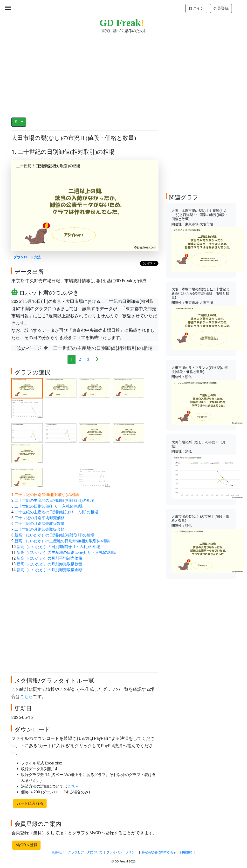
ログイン (196, 8)
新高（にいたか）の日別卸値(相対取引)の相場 (54, 535)
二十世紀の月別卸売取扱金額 (40, 529)
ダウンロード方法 (27, 257)
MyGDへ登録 (26, 845)
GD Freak (122, 23)
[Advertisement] (123, 72)
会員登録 (221, 8)
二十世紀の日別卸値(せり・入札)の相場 (49, 506)
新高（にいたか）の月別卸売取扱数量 (49, 564)
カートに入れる (30, 803)
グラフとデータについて (85, 852)
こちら (27, 697)
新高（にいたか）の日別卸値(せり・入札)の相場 (58, 547)
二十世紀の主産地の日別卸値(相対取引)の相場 (54, 500)
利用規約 (186, 852)
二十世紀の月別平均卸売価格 (40, 518)
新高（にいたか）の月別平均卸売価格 (49, 558)
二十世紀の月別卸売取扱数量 (40, 524)
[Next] (97, 360)
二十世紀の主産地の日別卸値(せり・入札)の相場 (56, 512)
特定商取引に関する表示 (159, 852)
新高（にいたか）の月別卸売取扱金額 (49, 570)
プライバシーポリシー (122, 852)
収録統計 (58, 852)
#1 (17, 122)
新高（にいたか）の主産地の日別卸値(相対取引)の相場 (62, 541)
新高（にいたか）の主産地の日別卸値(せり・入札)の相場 (66, 552)
